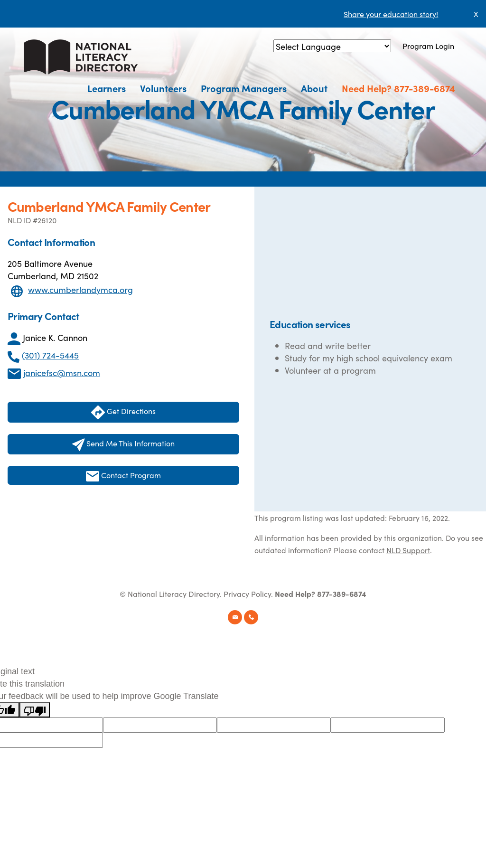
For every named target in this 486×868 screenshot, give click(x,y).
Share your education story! (391, 14)
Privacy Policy (247, 594)
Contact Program (123, 476)
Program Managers (244, 88)
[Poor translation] (35, 710)
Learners (107, 88)
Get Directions (123, 412)
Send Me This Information (124, 444)
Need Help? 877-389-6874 (398, 88)
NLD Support (408, 550)
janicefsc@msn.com (62, 373)
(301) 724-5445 (50, 355)
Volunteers (163, 88)
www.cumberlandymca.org (80, 289)
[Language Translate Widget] (332, 46)
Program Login (428, 46)
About (314, 88)
